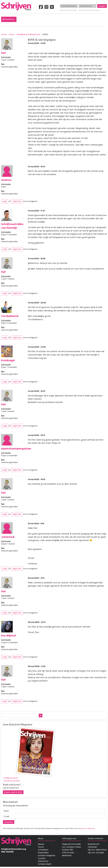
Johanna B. (8, 537)
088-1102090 (7, 852)
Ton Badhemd (10, 316)
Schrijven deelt (45, 864)
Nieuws (41, 844)
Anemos (6, 180)
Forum (41, 847)
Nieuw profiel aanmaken (69, 10)
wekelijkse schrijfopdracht (28, 34)
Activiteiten (43, 850)
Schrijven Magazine (47, 855)
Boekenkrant (93, 844)
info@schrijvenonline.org (14, 849)
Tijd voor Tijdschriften (97, 850)
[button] (9, 19)
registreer (17, 201)
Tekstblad (92, 847)
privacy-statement (88, 828)
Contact (42, 858)
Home (4, 34)
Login (5, 201)
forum (12, 34)
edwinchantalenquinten (16, 449)
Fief (3, 53)
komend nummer (12, 781)
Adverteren (43, 861)
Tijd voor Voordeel (96, 853)
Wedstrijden (43, 853)
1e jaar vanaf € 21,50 (13, 792)
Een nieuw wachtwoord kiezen (89, 10)
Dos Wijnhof (9, 636)
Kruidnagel (8, 360)
